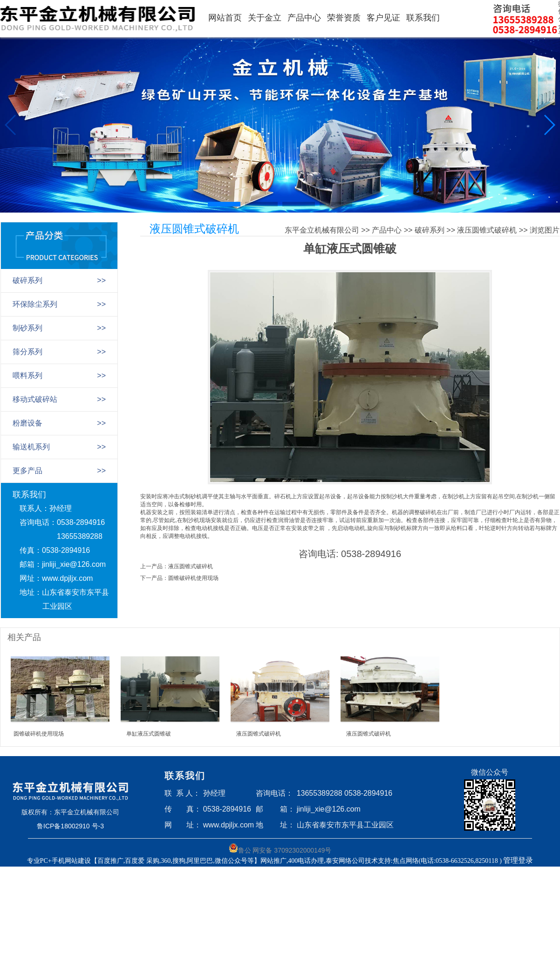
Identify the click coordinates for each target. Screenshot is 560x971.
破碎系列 (430, 230)
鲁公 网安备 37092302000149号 (280, 849)
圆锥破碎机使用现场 (193, 578)
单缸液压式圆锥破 (149, 734)
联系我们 (423, 18)
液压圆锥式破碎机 (487, 230)
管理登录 (518, 860)
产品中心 (304, 18)
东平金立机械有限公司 (322, 230)
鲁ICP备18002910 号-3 (70, 826)
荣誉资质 (344, 18)
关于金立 (265, 18)
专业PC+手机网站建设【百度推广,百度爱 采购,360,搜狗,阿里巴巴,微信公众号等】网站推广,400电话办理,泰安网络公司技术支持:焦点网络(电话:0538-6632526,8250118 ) (265, 861)
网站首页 (225, 18)
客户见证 (383, 18)
